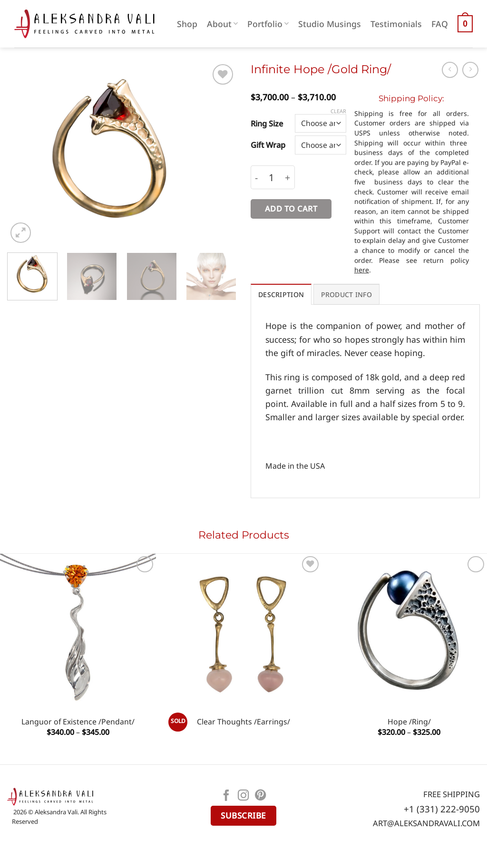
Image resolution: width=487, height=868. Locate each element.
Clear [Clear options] (338, 111)
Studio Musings (330, 24)
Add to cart (291, 209)
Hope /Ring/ (409, 722)
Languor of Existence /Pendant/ (78, 722)
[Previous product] (470, 70)
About (222, 24)
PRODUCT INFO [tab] (346, 294)
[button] (465, 24)
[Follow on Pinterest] (261, 796)
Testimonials (396, 24)
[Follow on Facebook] (226, 796)
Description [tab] (281, 294)
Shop (187, 24)
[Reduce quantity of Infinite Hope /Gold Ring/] (256, 178)
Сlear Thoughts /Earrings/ (243, 722)
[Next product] (450, 70)
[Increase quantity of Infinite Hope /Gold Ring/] (288, 178)
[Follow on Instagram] (243, 796)
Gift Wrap (268, 145)
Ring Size (267, 123)
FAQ (440, 24)
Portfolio (268, 24)
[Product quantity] (272, 178)
